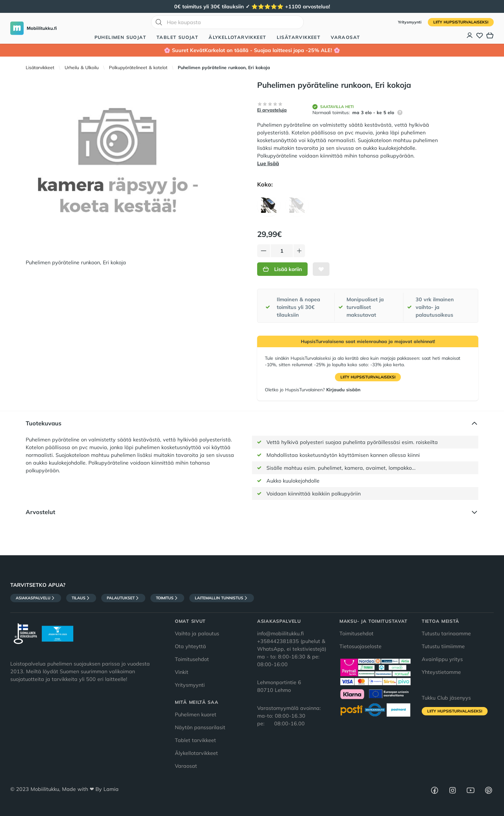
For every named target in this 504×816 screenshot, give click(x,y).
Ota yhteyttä (190, 646)
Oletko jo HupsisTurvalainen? (313, 390)
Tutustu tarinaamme (446, 633)
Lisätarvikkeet (299, 37)
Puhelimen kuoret (196, 714)
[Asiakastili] (470, 35)
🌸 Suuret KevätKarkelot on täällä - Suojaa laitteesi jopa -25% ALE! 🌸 (252, 50)
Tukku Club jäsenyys (446, 698)
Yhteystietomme (441, 672)
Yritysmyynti (410, 22)
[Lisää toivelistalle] (321, 269)
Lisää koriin (282, 269)
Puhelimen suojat (120, 37)
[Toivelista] (480, 35)
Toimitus (167, 598)
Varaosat (345, 37)
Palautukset (123, 598)
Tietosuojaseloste (360, 646)
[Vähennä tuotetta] (264, 251)
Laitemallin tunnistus (222, 598)
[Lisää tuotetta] (299, 251)
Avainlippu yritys (442, 659)
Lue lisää (268, 163)
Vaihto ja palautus (197, 633)
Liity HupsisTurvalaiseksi (461, 22)
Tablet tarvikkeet (195, 740)
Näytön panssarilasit (200, 727)
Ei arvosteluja (272, 110)
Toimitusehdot (192, 659)
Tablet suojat (177, 37)
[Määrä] (282, 251)
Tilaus (81, 598)
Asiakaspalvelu (36, 598)
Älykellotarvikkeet (237, 37)
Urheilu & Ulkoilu (82, 68)
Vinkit (182, 672)
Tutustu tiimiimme (443, 646)
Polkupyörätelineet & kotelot (138, 68)
